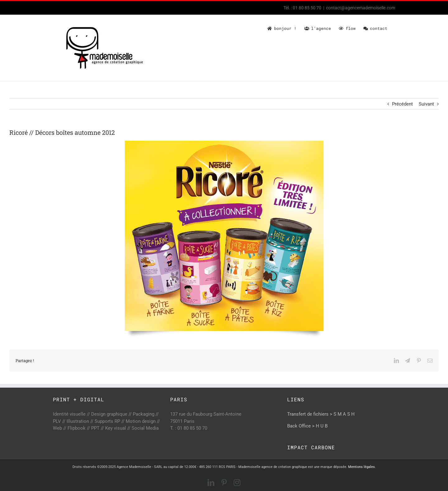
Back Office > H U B (307, 426)
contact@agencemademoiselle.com (361, 8)
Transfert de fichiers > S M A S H (321, 414)
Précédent (402, 104)
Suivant (426, 104)
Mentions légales (362, 467)
